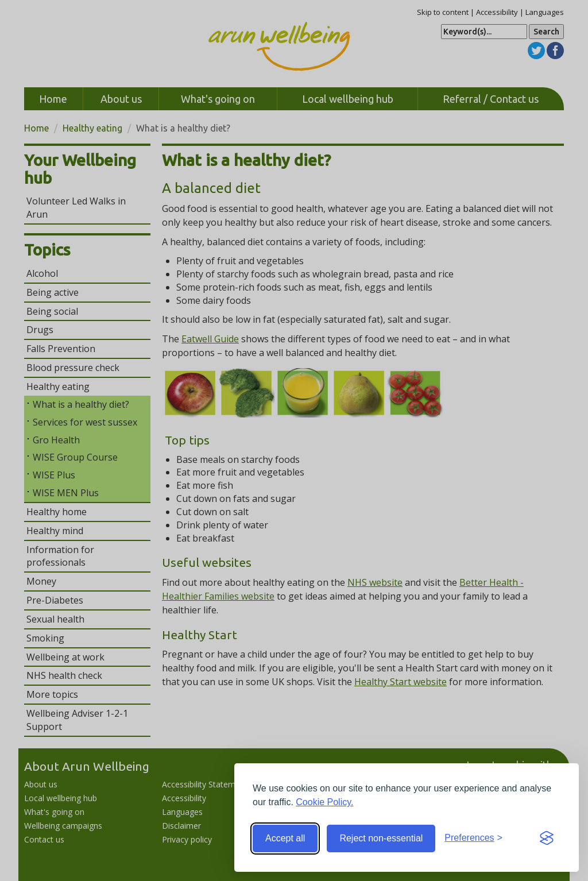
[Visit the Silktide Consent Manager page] (547, 839)
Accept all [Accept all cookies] (285, 838)
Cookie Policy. (324, 802)
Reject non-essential (381, 838)
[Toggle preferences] (473, 838)
